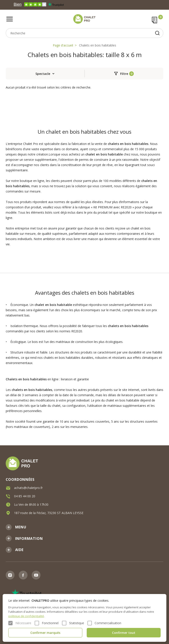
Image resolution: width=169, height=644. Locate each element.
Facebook (23, 575)
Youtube (36, 575)
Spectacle (43, 74)
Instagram (10, 575)
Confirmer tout (124, 633)
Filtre (124, 74)
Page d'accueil (63, 45)
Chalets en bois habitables (98, 45)
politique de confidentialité (26, 616)
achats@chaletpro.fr (28, 487)
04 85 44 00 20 (25, 496)
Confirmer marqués (45, 633)
